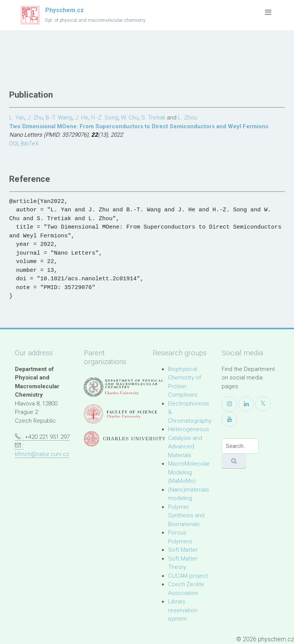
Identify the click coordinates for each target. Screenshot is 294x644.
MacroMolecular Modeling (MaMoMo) (189, 472)
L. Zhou (188, 118)
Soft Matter (183, 550)
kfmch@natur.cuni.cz (42, 454)
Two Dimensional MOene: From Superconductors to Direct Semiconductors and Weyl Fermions (139, 126)
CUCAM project (188, 576)
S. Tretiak (153, 118)
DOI (14, 144)
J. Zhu (35, 118)
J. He (82, 118)
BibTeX (30, 144)
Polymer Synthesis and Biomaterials (186, 516)
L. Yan (17, 118)
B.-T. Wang (59, 118)
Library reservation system (183, 610)
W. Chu (130, 118)
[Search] (240, 446)
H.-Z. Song (105, 118)
